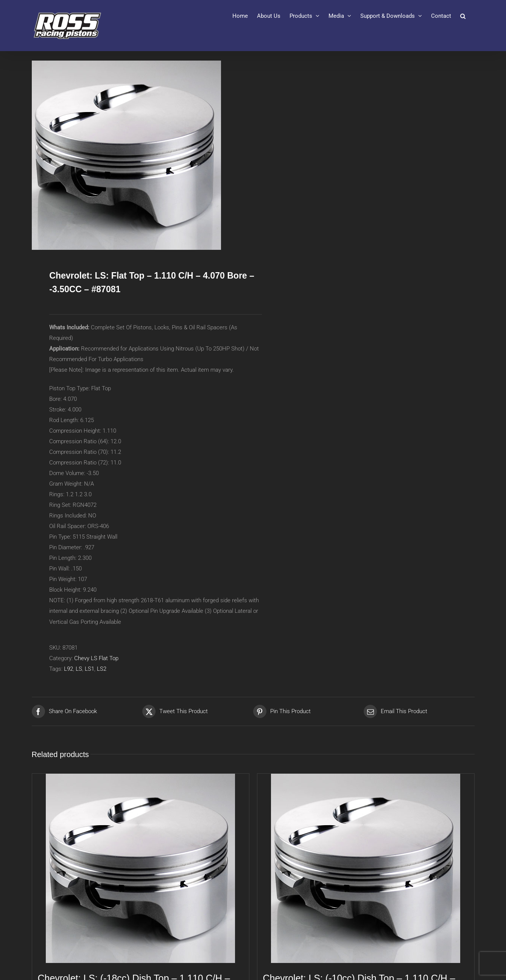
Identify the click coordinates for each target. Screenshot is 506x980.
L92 (69, 669)
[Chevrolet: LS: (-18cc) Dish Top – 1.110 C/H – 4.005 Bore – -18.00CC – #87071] (141, 868)
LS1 (90, 669)
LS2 (102, 669)
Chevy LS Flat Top (96, 658)
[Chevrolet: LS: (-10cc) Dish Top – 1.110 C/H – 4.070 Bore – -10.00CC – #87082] (366, 868)
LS (79, 669)
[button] (463, 16)
